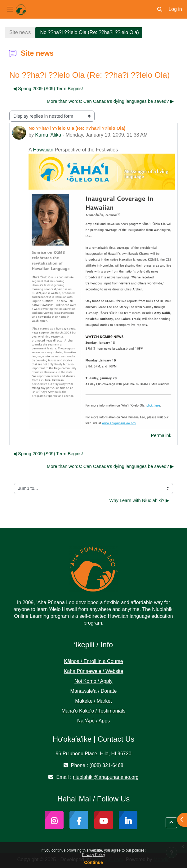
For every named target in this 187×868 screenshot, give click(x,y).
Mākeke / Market (93, 701)
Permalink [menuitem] (161, 435)
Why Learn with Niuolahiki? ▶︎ (139, 500)
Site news (20, 32)
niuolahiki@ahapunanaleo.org (106, 777)
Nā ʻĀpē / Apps (93, 721)
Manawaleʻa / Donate (94, 691)
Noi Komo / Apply (93, 681)
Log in (175, 9)
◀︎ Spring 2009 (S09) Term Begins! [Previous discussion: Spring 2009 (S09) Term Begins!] (48, 89)
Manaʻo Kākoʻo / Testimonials (94, 711)
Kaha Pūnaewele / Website (94, 671)
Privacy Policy (93, 855)
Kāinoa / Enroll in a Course (93, 661)
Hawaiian (43, 150)
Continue (93, 862)
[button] (160, 9)
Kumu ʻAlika (48, 135)
